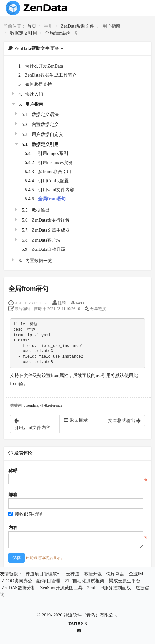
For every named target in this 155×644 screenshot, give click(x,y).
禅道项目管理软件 (44, 574)
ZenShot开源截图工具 (61, 588)
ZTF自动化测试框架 (84, 581)
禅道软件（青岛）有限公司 (91, 615)
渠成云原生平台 (125, 581)
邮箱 (13, 495)
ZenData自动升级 (48, 249)
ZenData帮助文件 (77, 26)
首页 (32, 26)
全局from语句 (58, 33)
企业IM (136, 574)
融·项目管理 (48, 581)
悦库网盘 (115, 574)
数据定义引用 (24, 33)
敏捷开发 (93, 574)
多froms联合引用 (55, 172)
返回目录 (76, 420)
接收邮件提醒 (25, 514)
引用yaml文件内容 (56, 190)
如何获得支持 (38, 84)
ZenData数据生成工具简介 (51, 75)
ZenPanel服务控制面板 (109, 588)
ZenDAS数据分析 (19, 588)
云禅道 (73, 574)
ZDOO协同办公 (17, 581)
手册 (48, 26)
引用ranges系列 (53, 154)
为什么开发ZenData (44, 66)
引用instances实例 (55, 163)
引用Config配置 (53, 181)
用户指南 (111, 26)
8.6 (78, 624)
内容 (13, 528)
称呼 (13, 471)
